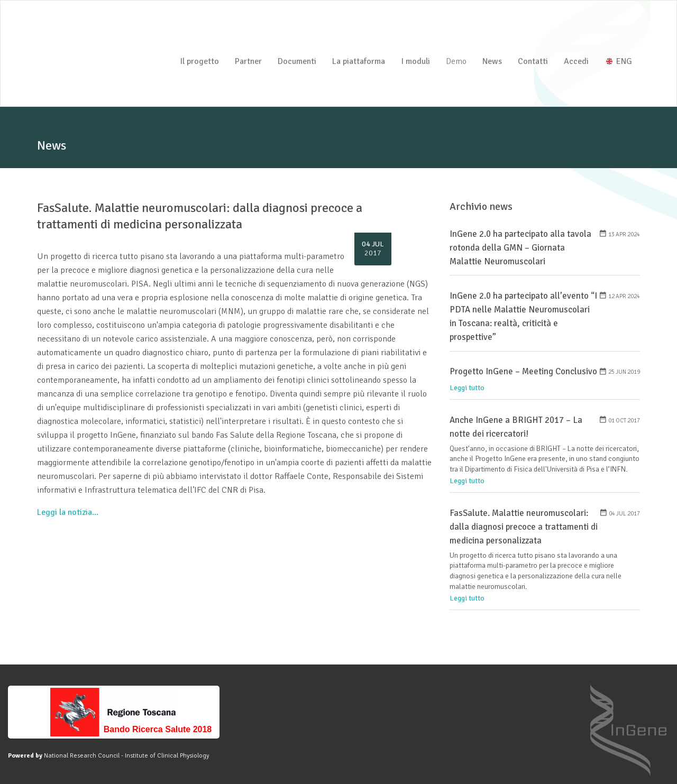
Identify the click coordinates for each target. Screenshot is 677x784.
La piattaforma (359, 61)
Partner (248, 61)
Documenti (297, 61)
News (492, 61)
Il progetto (199, 61)
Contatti (533, 61)
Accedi (576, 61)
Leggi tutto (467, 388)
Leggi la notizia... (68, 512)
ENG (619, 61)
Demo (456, 61)
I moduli (415, 61)
